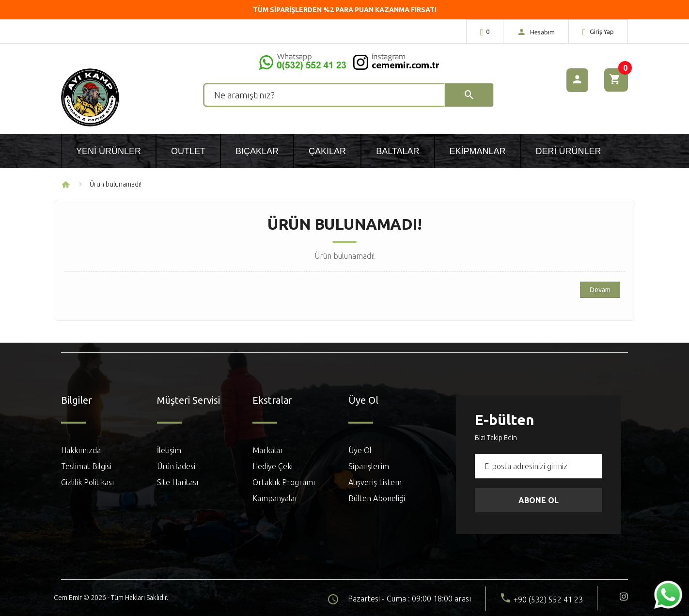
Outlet (188, 151)
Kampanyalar (275, 498)
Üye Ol (360, 450)
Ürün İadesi (176, 466)
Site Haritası (178, 482)
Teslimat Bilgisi (86, 466)
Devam (600, 290)
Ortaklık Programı (284, 482)
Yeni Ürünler (109, 151)
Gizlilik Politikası (87, 482)
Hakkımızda (81, 450)
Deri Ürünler (569, 151)
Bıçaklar (257, 151)
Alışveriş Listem (375, 482)
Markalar (268, 450)
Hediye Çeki (273, 466)
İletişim (169, 450)
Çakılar (327, 151)
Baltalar (398, 151)
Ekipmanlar (478, 151)
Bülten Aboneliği (377, 498)
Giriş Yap (598, 32)
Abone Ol (539, 500)
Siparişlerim (369, 466)
